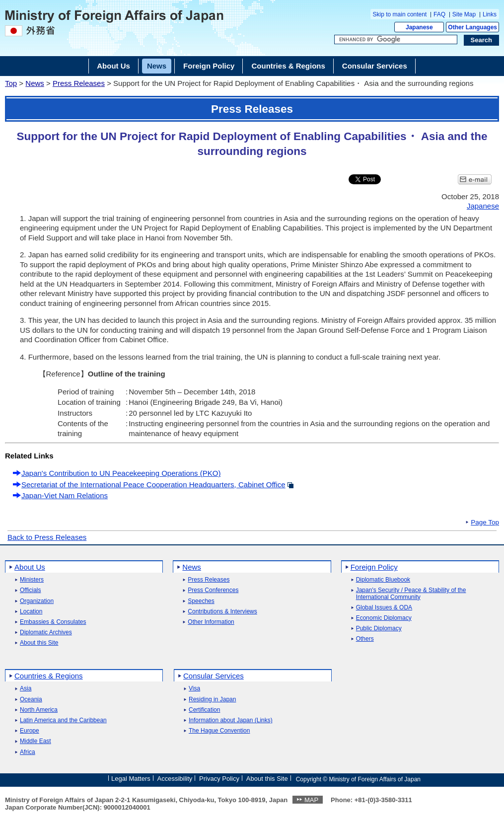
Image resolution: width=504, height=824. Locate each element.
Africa (28, 752)
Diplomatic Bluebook (383, 580)
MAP (311, 800)
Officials (30, 590)
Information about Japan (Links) (231, 720)
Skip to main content (400, 14)
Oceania (31, 700)
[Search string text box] (396, 40)
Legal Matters (131, 779)
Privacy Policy (219, 779)
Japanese (419, 27)
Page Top (485, 523)
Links (490, 14)
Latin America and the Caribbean (63, 720)
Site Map (464, 14)
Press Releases (79, 83)
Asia (26, 689)
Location (31, 612)
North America (39, 710)
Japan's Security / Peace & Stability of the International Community (411, 594)
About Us (30, 567)
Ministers (32, 580)
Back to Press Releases (47, 537)
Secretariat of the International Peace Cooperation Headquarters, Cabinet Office (153, 485)
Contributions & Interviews (222, 612)
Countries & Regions (49, 676)
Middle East (36, 741)
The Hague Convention (219, 731)
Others (365, 639)
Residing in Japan (212, 700)
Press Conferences (213, 590)
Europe (30, 731)
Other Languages (472, 27)
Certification (204, 710)
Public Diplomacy (379, 629)
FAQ (439, 14)
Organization (37, 601)
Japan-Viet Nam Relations (65, 495)
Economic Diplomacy (384, 618)
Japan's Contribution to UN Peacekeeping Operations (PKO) (121, 473)
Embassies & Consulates (53, 622)
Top (11, 83)
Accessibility (175, 779)
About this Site (39, 643)
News (35, 83)
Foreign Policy (374, 567)
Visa (194, 689)
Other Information (211, 622)
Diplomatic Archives (46, 633)
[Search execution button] (482, 40)
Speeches (201, 601)
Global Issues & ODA (384, 608)
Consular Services (214, 676)
